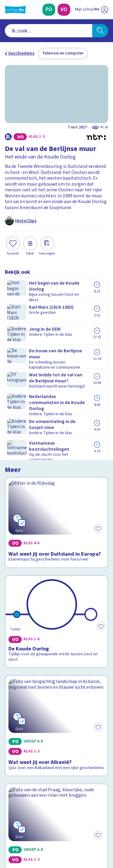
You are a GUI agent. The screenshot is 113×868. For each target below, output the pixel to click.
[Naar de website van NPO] (105, 10)
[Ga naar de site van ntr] (86, 840)
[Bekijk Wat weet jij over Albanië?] (56, 491)
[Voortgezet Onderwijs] (64, 10)
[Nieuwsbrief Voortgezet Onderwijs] (57, 785)
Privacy (14, 723)
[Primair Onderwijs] (49, 10)
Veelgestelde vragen (29, 707)
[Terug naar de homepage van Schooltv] (15, 10)
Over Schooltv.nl (25, 716)
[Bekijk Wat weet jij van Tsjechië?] (56, 573)
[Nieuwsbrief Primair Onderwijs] (57, 768)
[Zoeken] (100, 31)
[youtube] (48, 827)
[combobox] (49, 31)
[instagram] (21, 827)
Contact (15, 699)
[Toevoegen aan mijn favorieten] (13, 245)
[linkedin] (34, 827)
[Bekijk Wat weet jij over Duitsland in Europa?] (56, 326)
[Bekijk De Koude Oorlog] (56, 411)
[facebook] (8, 827)
